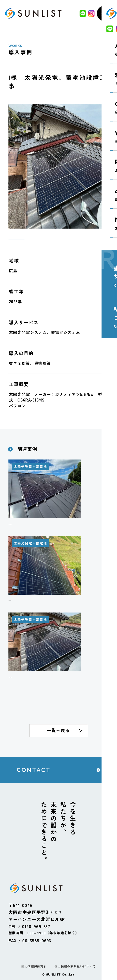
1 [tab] (11, 242)
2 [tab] (28, 242)
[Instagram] (90, 13)
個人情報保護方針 (34, 966)
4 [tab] (61, 242)
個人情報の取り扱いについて (75, 966)
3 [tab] (44, 242)
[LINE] (82, 13)
